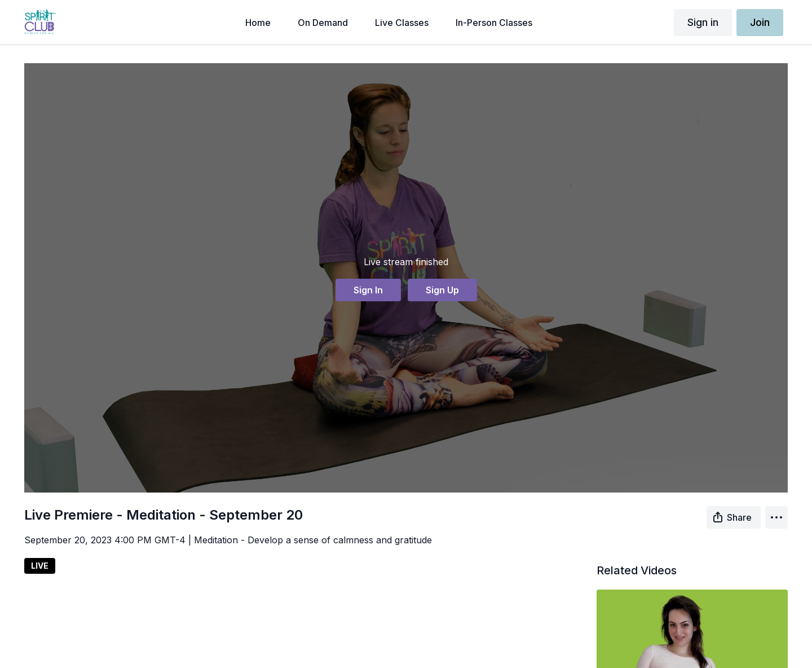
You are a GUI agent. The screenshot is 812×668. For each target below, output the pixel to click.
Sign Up (442, 290)
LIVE (40, 566)
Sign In (368, 290)
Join (760, 22)
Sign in (703, 22)
